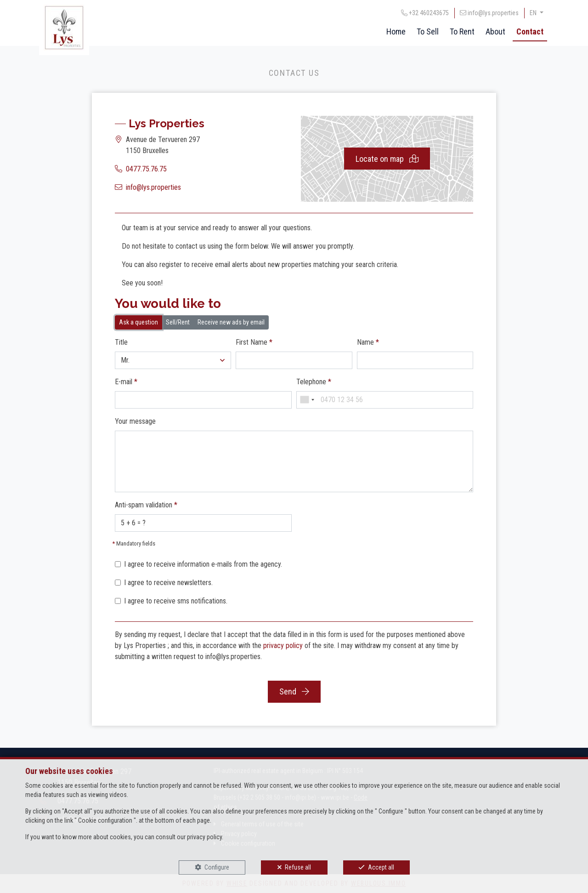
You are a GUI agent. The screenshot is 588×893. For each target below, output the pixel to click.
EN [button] (534, 13)
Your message (135, 421)
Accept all (381, 867)
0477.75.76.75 (146, 169)
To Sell (428, 31)
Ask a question (139, 322)
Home (396, 31)
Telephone (314, 382)
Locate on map (387, 159)
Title (121, 342)
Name (368, 342)
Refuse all (298, 867)
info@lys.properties (153, 187)
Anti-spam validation (146, 505)
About (495, 31)
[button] (173, 360)
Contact (530, 31)
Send (294, 691)
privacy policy (283, 646)
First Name (254, 342)
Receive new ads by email (231, 322)
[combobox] (307, 400)
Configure (217, 867)
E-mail (126, 382)
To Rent (462, 31)
